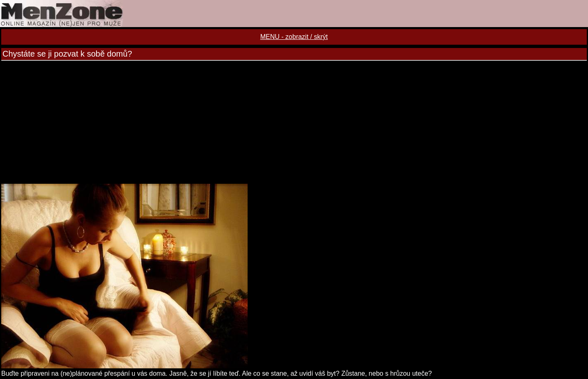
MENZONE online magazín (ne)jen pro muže (294, 14)
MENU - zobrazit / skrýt (294, 37)
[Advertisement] (294, 122)
